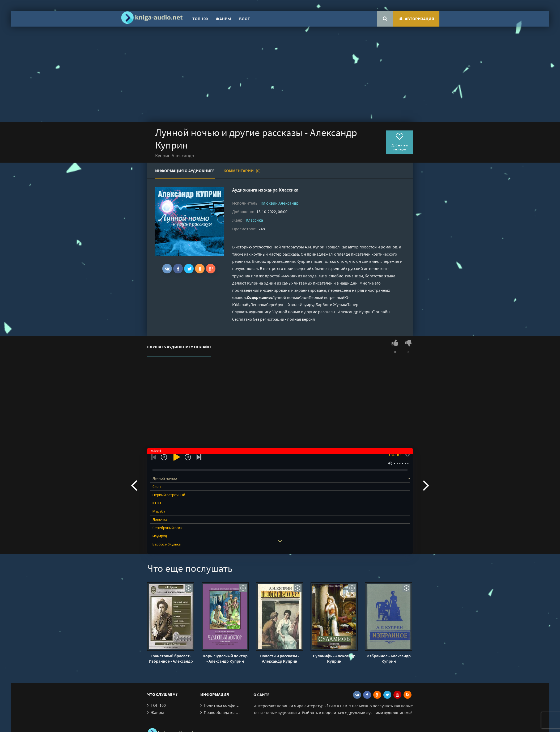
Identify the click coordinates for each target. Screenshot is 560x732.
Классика (289, 190)
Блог (244, 19)
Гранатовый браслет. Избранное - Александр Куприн (171, 658)
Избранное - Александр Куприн (389, 658)
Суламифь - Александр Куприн (334, 658)
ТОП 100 (200, 19)
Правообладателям (222, 712)
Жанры (223, 19)
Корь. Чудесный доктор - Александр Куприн (225, 658)
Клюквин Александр (280, 203)
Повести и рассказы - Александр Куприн (280, 658)
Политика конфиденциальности (234, 705)
